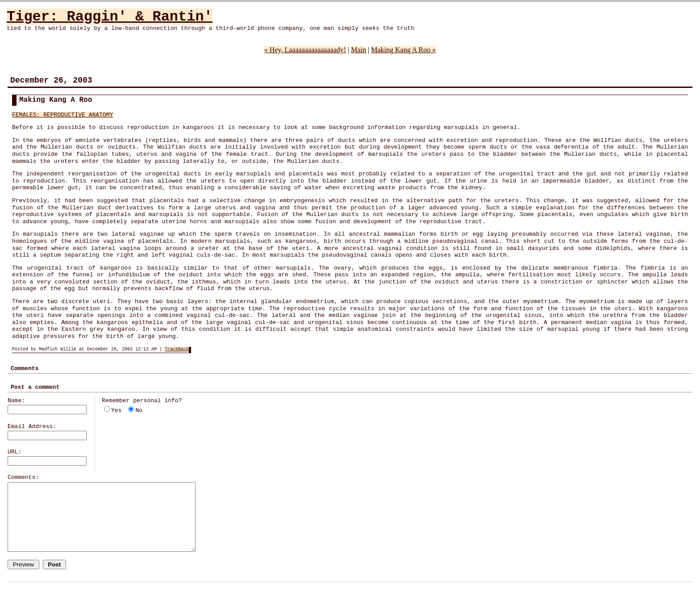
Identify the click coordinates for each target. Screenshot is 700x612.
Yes (116, 410)
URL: (15, 452)
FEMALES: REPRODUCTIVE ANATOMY (62, 115)
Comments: (23, 477)
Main (358, 50)
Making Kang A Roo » (403, 50)
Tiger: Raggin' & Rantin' (110, 17)
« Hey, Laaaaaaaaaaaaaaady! (305, 50)
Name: (16, 401)
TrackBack (177, 349)
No (139, 410)
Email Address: (32, 427)
